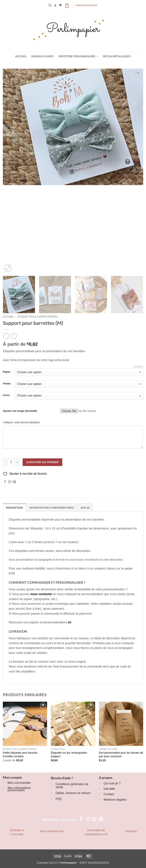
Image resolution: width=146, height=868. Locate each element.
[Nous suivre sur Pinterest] (101, 819)
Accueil (21, 56)
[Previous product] (14, 336)
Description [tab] (14, 508)
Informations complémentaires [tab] (52, 508)
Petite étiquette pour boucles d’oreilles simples (20, 754)
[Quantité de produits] (11, 462)
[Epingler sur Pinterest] (14, 482)
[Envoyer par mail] (10, 482)
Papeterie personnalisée (78, 56)
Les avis (109, 789)
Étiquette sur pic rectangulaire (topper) (69, 754)
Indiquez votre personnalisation (22, 422)
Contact (109, 794)
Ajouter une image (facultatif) (20, 411)
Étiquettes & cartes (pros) (37, 317)
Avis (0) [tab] (85, 508)
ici (69, 622)
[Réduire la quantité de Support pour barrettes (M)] (5, 462)
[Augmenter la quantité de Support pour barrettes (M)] (17, 462)
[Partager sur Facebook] (5, 482)
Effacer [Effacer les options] (138, 367)
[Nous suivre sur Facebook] (81, 819)
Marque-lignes (43, 56)
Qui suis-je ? (112, 783)
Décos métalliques (117, 56)
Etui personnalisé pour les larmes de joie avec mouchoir (121, 754)
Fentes (7, 384)
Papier (7, 372)
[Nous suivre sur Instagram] (88, 819)
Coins (6, 395)
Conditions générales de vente (72, 786)
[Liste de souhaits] (60, 5)
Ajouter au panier (43, 462)
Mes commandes (19, 783)
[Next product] (6, 336)
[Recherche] (50, 5)
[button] (55, 5)
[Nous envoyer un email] (94, 819)
